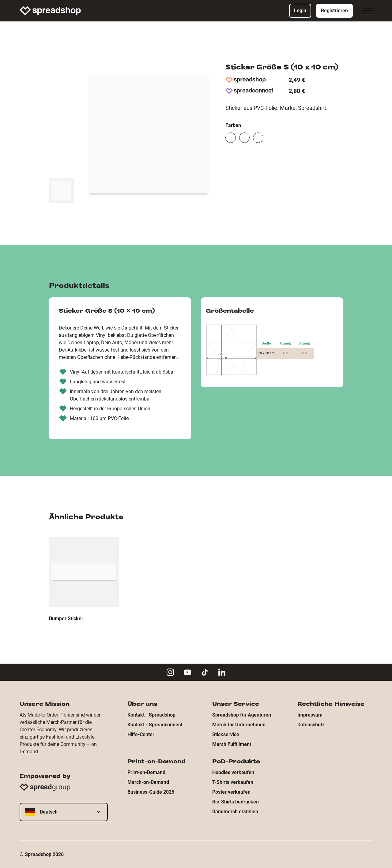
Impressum (310, 715)
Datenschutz (311, 725)
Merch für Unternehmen (239, 725)
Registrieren (334, 11)
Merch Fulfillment (232, 744)
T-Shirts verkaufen (233, 782)
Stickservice (226, 734)
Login (300, 11)
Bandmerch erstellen (235, 812)
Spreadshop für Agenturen (242, 715)
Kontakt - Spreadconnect (155, 725)
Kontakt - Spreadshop (151, 715)
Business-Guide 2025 (151, 792)
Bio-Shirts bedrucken (236, 802)
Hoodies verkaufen (233, 772)
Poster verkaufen (231, 792)
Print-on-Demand (146, 772)
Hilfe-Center (141, 734)
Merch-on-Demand (148, 782)
